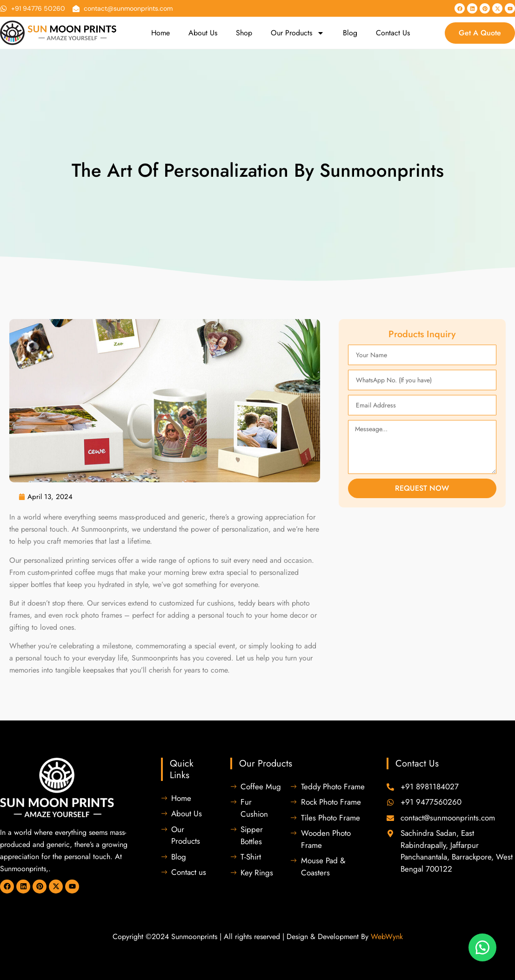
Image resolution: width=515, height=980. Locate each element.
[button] (482, 947)
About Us (203, 33)
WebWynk (387, 937)
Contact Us (393, 33)
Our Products (298, 33)
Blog (350, 33)
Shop (244, 33)
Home (161, 33)
